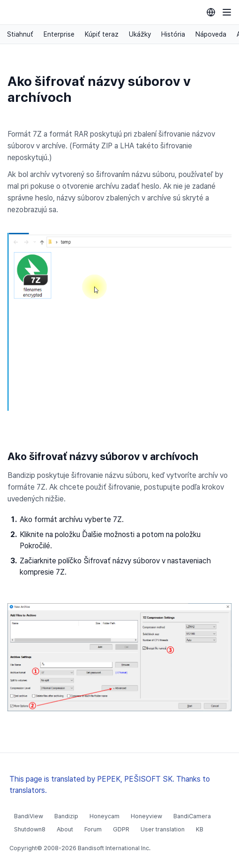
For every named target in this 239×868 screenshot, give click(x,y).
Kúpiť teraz (102, 34)
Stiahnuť (20, 34)
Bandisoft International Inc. (114, 848)
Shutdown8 (30, 829)
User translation (163, 829)
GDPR (121, 829)
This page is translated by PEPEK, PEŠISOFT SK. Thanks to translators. (110, 785)
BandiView (29, 816)
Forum (93, 829)
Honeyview (146, 816)
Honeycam (105, 816)
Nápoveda (211, 34)
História (173, 34)
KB (200, 829)
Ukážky (140, 34)
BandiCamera (192, 816)
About (65, 829)
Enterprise (59, 34)
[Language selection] (211, 12)
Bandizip (66, 816)
